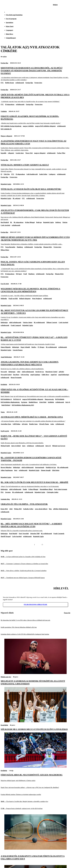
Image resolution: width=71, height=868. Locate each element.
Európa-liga (4, 63)
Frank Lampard (16, 325)
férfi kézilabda (60, 399)
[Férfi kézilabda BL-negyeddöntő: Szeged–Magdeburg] (35, 767)
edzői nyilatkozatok (15, 322)
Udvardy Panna (44, 424)
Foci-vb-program (11, 19)
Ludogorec (52, 174)
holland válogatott (25, 299)
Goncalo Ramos (18, 350)
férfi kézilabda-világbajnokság (10, 402)
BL (11, 222)
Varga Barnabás (10, 247)
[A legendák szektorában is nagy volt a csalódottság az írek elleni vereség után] (35, 145)
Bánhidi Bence (33, 402)
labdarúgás (4, 322)
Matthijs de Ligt (51, 467)
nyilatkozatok (20, 83)
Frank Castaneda (59, 534)
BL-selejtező (17, 198)
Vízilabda (4, 111)
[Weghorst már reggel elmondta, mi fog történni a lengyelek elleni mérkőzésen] (35, 292)
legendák (3, 153)
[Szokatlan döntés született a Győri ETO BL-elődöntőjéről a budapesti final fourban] (35, 634)
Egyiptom (24, 402)
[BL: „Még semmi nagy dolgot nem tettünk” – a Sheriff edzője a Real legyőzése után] (35, 527)
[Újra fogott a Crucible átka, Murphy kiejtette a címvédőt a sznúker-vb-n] (35, 802)
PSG (2, 492)
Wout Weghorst (37, 299)
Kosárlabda (4, 725)
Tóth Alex (7, 174)
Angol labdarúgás (6, 357)
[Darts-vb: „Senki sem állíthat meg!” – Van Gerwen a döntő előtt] (35, 439)
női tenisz (25, 424)
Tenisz (3, 412)
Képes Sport (10, 26)
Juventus (8, 492)
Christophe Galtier (53, 492)
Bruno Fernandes (16, 378)
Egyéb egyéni (5, 431)
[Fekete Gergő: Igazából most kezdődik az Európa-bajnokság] (35, 120)
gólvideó (61, 372)
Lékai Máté (43, 402)
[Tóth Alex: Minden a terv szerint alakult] (35, 168)
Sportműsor (10, 23)
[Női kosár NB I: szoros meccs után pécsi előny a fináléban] (35, 722)
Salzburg (58, 222)
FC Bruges (41, 347)
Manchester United (51, 372)
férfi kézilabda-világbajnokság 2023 (23, 405)
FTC (2, 83)
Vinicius (65, 222)
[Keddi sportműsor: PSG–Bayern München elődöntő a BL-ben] (35, 627)
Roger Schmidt (25, 347)
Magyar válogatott (6, 136)
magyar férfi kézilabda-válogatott (33, 399)
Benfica (34, 347)
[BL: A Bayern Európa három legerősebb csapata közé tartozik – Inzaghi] (35, 461)
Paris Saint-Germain (61, 489)
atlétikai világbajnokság (61, 509)
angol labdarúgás (64, 375)
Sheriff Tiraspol (6, 536)
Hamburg (20, 247)
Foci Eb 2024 (5, 284)
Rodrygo (39, 222)
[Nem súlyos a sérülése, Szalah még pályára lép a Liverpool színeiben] (35, 571)
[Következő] (39, 545)
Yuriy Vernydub (24, 534)
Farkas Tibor (61, 153)
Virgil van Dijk (13, 299)
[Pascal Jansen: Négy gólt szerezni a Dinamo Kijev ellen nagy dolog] (35, 266)
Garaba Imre (20, 153)
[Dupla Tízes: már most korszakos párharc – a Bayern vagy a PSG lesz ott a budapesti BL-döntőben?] (35, 788)
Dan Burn (16, 375)
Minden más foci (6, 677)
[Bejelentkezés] (55, 5)
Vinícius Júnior (28, 322)
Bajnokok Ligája (6, 184)
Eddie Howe (45, 375)
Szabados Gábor (28, 509)
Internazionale (40, 467)
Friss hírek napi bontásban (14, 15)
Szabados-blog (5, 499)
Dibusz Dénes (5, 250)
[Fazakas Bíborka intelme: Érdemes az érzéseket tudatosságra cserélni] (35, 795)
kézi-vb (68, 402)
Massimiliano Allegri (46, 489)
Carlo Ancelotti (5, 225)
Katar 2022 (4, 509)
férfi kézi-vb (17, 399)
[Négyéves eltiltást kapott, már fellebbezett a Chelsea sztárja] (35, 781)
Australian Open (6, 424)
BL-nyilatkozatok (39, 322)
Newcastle (4, 372)
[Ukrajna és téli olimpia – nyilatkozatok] (35, 504)
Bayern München (6, 467)
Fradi (25, 274)
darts (24, 446)
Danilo (25, 489)
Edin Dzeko (56, 470)
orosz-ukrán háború (41, 509)
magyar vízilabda (28, 126)
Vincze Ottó (29, 153)
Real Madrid (5, 222)
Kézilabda (4, 384)
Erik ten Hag (25, 375)
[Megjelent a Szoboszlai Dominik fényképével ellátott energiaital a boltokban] (35, 673)
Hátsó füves (9, 34)
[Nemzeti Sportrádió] (61, 5)
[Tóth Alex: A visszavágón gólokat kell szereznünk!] (35, 192)
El (1, 174)
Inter (16, 470)
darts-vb (48, 446)
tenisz (52, 424)
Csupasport (9, 30)
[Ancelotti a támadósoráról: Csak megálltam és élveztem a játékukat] (35, 215)
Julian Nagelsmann (7, 470)
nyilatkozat (30, 446)
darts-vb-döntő (16, 446)
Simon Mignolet (6, 347)
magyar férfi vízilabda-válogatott (45, 126)
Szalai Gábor (43, 174)
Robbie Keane (10, 83)
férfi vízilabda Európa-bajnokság (11, 126)
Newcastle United (6, 375)
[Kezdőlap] (6, 5)
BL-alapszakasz (19, 222)
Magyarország (49, 399)
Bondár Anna (33, 424)
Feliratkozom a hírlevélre (35, 605)
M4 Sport (19, 274)
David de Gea (40, 372)
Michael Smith (5, 446)
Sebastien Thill (35, 534)
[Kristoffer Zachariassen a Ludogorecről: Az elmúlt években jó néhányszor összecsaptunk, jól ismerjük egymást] (35, 74)
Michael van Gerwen (59, 446)
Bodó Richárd (6, 405)
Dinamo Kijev (48, 247)
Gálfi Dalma (16, 424)
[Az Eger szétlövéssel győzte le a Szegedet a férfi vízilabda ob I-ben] (35, 557)
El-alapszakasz (10, 104)
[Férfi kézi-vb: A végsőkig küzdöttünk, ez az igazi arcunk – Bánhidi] (35, 393)
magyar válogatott (40, 153)
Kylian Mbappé (30, 222)
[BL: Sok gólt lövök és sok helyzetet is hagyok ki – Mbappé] (35, 484)
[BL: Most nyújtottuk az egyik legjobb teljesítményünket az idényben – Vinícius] (35, 315)
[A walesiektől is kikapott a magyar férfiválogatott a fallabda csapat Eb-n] (35, 849)
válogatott (11, 153)
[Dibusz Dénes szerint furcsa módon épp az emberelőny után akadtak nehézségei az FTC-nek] (35, 241)
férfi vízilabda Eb (6, 129)
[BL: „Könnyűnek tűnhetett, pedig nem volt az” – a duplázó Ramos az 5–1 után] (35, 341)
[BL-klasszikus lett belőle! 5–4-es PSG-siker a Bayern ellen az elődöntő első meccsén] (35, 620)
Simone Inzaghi (46, 470)
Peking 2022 (18, 509)
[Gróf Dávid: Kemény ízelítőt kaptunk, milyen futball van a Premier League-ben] (35, 98)
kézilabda (51, 402)
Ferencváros (38, 83)
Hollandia (4, 299)
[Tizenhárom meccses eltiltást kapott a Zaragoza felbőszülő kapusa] (35, 578)
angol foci (54, 375)
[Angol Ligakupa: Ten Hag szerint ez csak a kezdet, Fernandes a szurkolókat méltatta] (35, 365)
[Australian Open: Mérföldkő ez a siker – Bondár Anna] (35, 419)
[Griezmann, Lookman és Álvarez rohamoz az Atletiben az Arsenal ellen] (35, 564)
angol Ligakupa (35, 375)
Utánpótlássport (11, 38)
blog (50, 509)
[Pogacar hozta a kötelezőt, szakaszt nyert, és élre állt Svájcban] (35, 809)
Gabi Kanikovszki (32, 174)
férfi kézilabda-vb (6, 399)
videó (19, 372)
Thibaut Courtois (52, 322)
